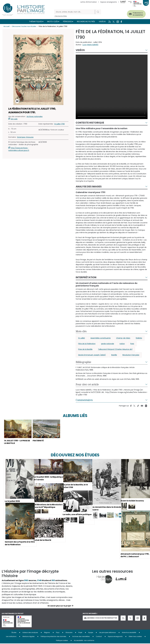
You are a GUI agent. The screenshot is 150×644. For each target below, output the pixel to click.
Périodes (67, 22)
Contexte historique (90, 123)
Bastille (114, 355)
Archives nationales (35, 116)
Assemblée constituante (101, 338)
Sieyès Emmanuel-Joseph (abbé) (92, 355)
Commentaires (84, 400)
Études (14, 633)
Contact (99, 637)
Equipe (91, 633)
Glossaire (69, 633)
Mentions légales (29, 637)
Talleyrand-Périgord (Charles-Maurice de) (115, 349)
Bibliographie (83, 362)
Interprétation (86, 277)
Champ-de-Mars (123, 338)
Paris (132, 344)
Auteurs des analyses (30, 633)
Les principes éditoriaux (107, 633)
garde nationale (108, 344)
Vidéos (102, 22)
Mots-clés (52, 22)
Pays (58, 633)
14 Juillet (82, 338)
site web (14, 119)
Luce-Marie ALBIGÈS (90, 45)
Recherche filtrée (86, 22)
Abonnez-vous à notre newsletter (101, 619)
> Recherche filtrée (61, 16)
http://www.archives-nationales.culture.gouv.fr (19, 149)
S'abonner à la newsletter (137, 14)
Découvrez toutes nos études (24, 26)
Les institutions (11, 637)
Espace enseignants (109, 2)
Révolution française (131, 355)
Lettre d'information (89, 2)
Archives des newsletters (81, 637)
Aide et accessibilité (129, 633)
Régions (47, 633)
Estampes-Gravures (25, 137)
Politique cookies (62, 641)
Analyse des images (89, 187)
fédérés (139, 338)
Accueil (7, 26)
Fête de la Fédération (87, 344)
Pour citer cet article (87, 384)
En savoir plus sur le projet (59, 606)
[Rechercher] (75, 12)
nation (122, 344)
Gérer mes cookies (135, 637)
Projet (80, 633)
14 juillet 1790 (59, 124)
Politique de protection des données (53, 637)
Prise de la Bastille (85, 349)
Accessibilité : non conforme (84, 641)
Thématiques (36, 22)
